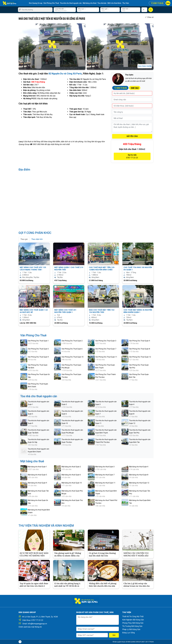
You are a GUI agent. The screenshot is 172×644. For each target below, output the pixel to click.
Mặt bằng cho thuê (90, 3)
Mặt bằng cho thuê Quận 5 (37, 475)
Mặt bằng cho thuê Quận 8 (139, 475)
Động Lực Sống (129, 633)
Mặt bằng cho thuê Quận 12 (139, 483)
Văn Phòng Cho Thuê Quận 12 (140, 357)
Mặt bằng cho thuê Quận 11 (105, 483)
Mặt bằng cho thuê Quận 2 (71, 467)
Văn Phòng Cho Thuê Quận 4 (140, 341)
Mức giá (105, 9)
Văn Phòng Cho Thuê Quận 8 (140, 349)
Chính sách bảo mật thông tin (30, 627)
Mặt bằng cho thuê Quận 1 (37, 467)
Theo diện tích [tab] (37, 239)
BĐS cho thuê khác (115, 3)
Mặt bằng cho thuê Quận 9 (37, 483)
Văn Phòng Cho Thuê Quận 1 (38, 341)
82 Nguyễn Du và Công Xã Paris (65, 74)
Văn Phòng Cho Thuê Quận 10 (73, 357)
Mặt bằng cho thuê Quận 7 (105, 475)
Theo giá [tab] (24, 239)
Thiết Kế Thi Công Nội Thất (133, 616)
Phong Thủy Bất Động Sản (133, 623)
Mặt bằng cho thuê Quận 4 (139, 467)
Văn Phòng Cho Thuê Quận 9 (38, 357)
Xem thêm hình (144, 66)
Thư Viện (126, 3)
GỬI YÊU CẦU (132, 136)
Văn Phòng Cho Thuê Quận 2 (72, 341)
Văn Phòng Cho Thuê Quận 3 (106, 341)
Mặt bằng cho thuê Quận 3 (105, 467)
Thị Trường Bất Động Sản (132, 626)
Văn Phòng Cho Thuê (51, 3)
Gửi (114, 635)
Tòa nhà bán (102, 3)
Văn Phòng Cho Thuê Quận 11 (106, 357)
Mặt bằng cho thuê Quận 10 (72, 483)
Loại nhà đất (60, 9)
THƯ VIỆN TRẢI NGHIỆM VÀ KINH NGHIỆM (46, 526)
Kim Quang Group (36, 3)
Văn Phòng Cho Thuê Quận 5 (38, 349)
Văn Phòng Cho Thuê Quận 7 (106, 349)
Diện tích (126, 9)
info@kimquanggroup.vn (37, 624)
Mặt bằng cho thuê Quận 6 (71, 475)
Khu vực (82, 9)
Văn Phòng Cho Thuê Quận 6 (72, 349)
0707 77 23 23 (37, 620)
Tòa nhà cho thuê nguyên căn (71, 3)
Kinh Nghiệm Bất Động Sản (133, 620)
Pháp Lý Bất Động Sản (131, 629)
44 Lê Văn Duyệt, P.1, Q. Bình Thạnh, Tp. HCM (40, 617)
